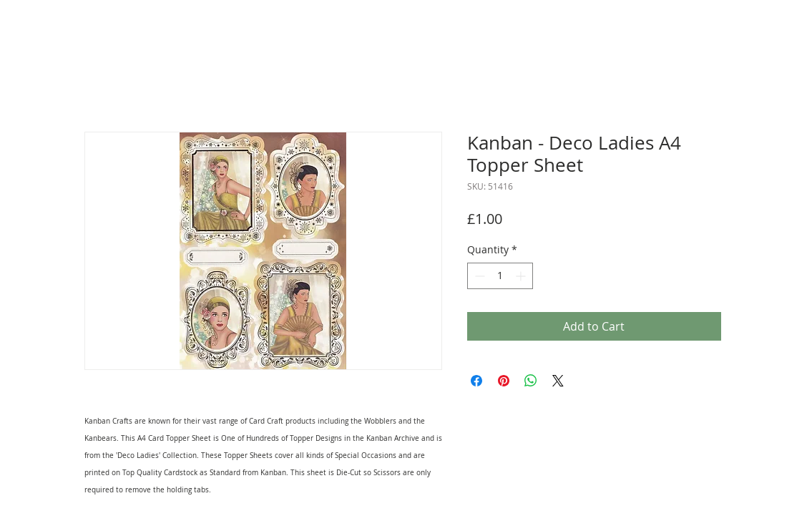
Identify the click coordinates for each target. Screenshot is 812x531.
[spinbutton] (500, 276)
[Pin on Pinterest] (504, 381)
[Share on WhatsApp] (531, 381)
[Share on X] (558, 381)
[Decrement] (478, 276)
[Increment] (522, 276)
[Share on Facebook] (476, 381)
